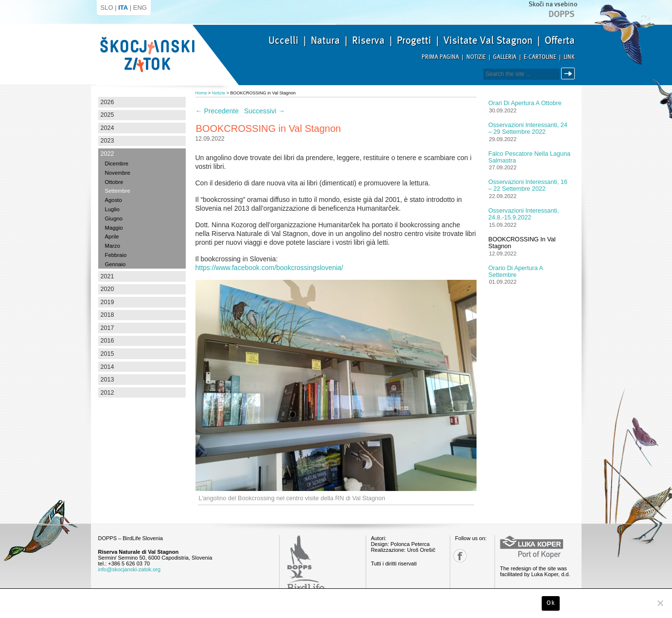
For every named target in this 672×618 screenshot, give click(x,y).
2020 (107, 289)
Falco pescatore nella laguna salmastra (529, 157)
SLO (107, 8)
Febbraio (116, 255)
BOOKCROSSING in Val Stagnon (522, 243)
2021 (107, 276)
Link (569, 57)
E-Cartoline (540, 57)
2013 (107, 380)
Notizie (476, 57)
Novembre (118, 173)
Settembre (118, 191)
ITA (123, 8)
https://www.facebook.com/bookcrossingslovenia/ (269, 268)
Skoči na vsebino (553, 4)
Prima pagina (440, 57)
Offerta (560, 40)
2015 (107, 354)
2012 (107, 393)
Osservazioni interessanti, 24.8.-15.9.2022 (523, 214)
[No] (660, 603)
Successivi (265, 111)
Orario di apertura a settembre (515, 272)
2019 (107, 302)
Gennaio (115, 264)
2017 (107, 328)
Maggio (114, 228)
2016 (107, 341)
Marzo (113, 246)
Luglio (112, 209)
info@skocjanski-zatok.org (130, 569)
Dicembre (117, 164)
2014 (107, 367)
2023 (107, 141)
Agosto (114, 200)
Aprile (112, 236)
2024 (107, 128)
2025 (107, 115)
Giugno (114, 218)
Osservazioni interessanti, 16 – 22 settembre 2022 (528, 185)
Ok (551, 603)
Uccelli (283, 40)
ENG (140, 8)
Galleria (505, 57)
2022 (107, 154)
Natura (325, 40)
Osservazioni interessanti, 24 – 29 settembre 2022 (528, 128)
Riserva (368, 40)
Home (201, 93)
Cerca (570, 74)
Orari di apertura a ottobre (525, 103)
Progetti (414, 40)
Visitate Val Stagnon (488, 40)
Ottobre (114, 182)
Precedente (217, 111)
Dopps (562, 14)
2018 (107, 315)
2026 (107, 102)
